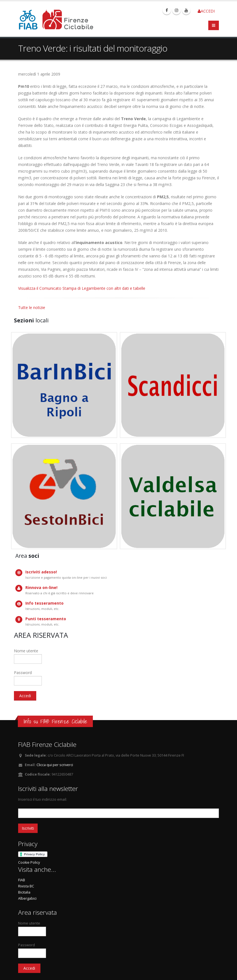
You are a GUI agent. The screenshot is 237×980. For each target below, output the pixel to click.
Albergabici (27, 898)
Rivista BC (26, 886)
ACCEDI (206, 11)
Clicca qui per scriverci (55, 765)
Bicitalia (24, 892)
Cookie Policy (29, 862)
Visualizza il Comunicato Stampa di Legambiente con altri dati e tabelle (82, 288)
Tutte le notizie (32, 307)
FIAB (22, 880)
